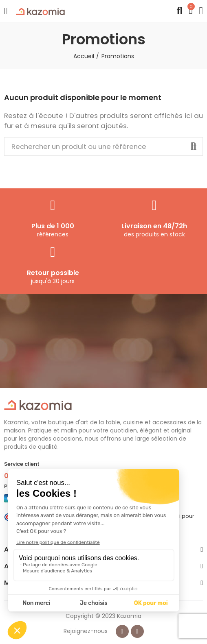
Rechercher (194, 146)
